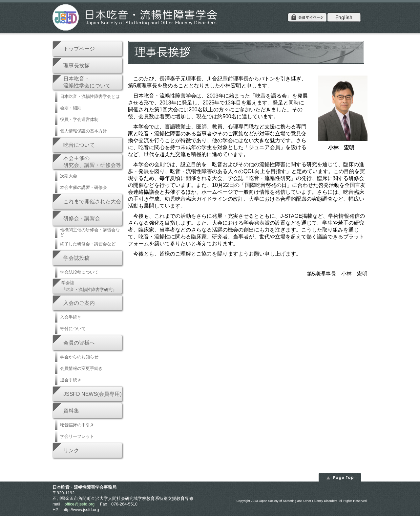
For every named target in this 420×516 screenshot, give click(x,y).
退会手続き (71, 380)
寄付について (73, 329)
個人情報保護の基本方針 (84, 131)
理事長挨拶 (76, 66)
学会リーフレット (77, 436)
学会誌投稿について (79, 272)
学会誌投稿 (76, 258)
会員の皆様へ (79, 343)
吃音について (79, 145)
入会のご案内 (79, 303)
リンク (71, 450)
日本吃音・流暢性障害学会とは (90, 96)
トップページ (79, 49)
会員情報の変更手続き (81, 368)
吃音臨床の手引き (77, 425)
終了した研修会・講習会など (88, 244)
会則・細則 (71, 108)
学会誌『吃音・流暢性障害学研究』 (89, 286)
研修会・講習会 (82, 218)
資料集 (71, 411)
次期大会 (69, 176)
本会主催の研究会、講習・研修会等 (92, 162)
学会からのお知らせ (79, 357)
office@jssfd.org (79, 504)
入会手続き (71, 317)
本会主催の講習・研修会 (84, 187)
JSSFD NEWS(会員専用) (93, 394)
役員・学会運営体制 (79, 119)
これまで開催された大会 (92, 202)
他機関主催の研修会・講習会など (90, 232)
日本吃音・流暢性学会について (87, 82)
